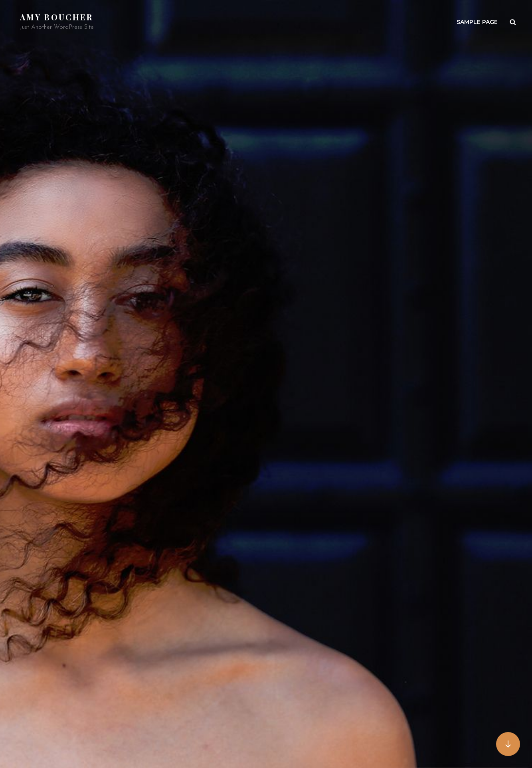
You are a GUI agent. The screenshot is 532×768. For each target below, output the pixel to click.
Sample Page (477, 22)
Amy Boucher (57, 17)
